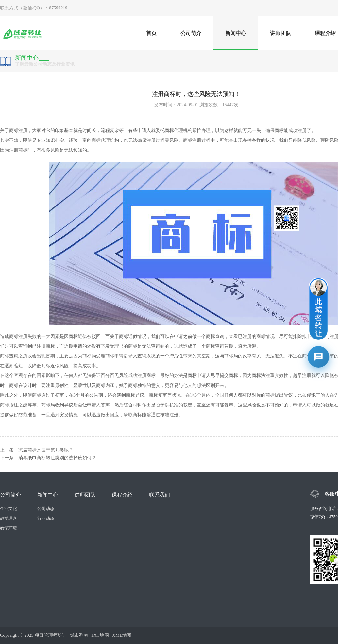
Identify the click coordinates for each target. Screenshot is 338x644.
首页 (151, 33)
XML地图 (122, 635)
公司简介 (191, 33)
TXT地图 (100, 635)
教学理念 (8, 518)
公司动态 (46, 509)
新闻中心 (236, 40)
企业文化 (8, 509)
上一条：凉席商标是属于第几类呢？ (37, 450)
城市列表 (79, 635)
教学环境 (8, 528)
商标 (14, 131)
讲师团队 (280, 33)
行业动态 (46, 518)
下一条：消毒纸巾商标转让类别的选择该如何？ (48, 458)
